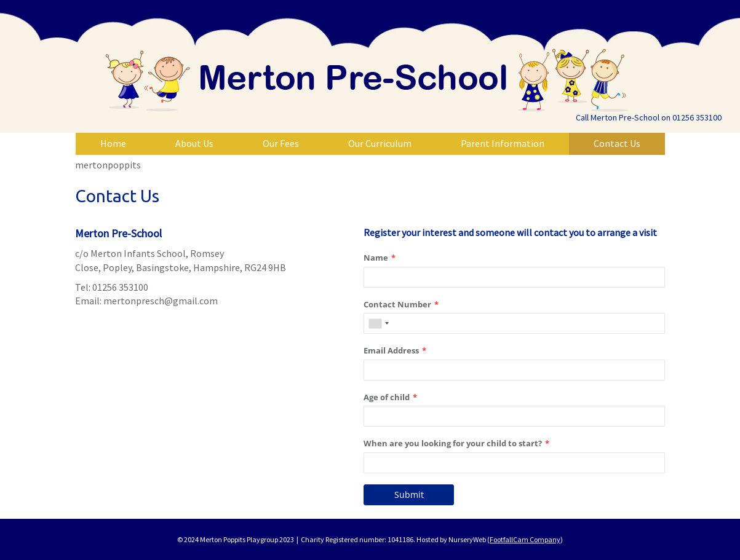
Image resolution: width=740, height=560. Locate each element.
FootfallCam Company (525, 539)
